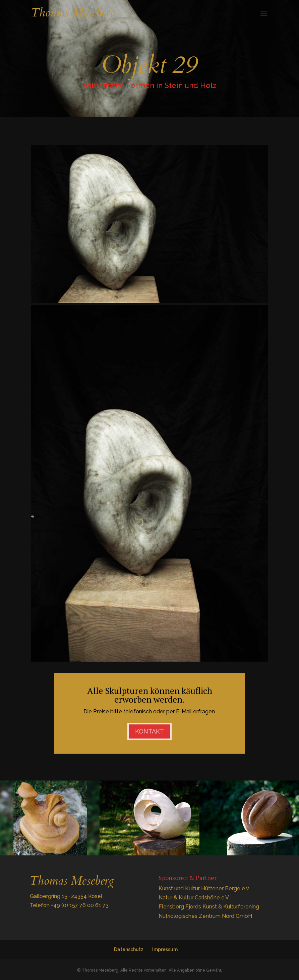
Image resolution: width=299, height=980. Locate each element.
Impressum (165, 949)
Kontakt (149, 731)
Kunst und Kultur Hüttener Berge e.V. (204, 888)
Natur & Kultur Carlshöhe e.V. (194, 898)
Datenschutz (129, 949)
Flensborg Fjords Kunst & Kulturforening (209, 907)
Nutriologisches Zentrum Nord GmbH (205, 916)
